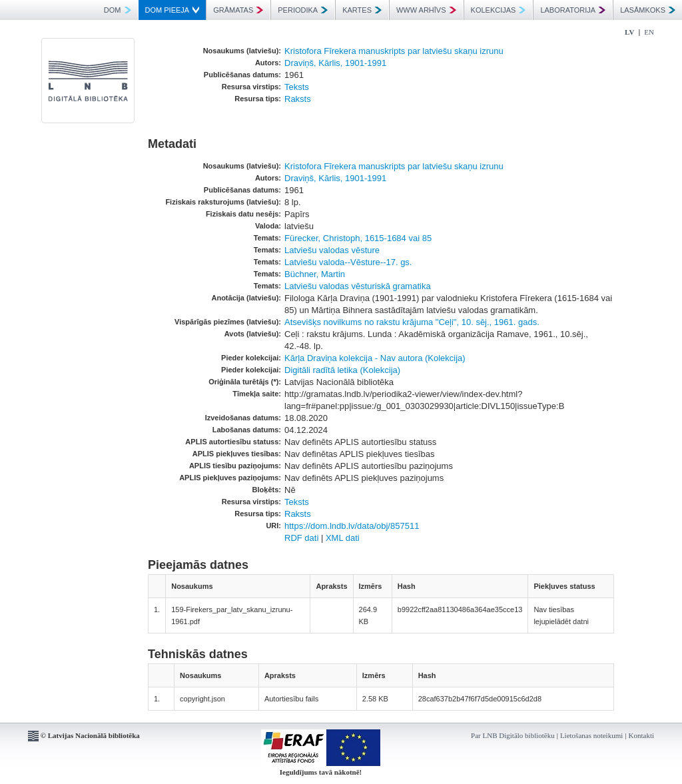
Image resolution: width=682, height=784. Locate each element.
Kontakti (642, 735)
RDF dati (301, 538)
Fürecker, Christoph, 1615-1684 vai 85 (358, 238)
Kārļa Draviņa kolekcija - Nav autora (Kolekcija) (375, 358)
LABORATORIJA (573, 10)
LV (629, 32)
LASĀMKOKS (648, 10)
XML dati (343, 538)
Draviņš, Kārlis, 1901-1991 (335, 63)
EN (649, 32)
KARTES (362, 10)
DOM (118, 10)
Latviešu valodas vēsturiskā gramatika (358, 286)
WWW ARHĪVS (426, 10)
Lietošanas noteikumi (591, 735)
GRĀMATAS (238, 10)
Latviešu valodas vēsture (332, 250)
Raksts (298, 99)
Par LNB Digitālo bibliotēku (513, 735)
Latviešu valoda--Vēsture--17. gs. (348, 262)
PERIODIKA (303, 10)
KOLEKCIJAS (499, 10)
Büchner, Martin (315, 274)
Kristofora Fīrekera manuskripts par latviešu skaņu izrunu (394, 51)
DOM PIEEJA (172, 10)
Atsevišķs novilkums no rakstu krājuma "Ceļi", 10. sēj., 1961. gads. (412, 322)
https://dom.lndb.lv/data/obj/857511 (352, 526)
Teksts (297, 87)
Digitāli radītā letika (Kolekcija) (342, 370)
